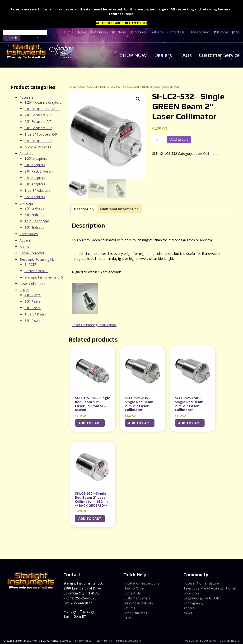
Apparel (25, 240)
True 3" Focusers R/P (41, 134)
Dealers (163, 55)
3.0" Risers (33, 308)
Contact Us (176, 32)
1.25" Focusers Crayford (43, 102)
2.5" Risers (33, 301)
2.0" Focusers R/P (38, 115)
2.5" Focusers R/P (38, 121)
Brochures (139, 32)
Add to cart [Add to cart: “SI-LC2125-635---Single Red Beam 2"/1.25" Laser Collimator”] (140, 423)
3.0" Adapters (35, 184)
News (82, 32)
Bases (24, 247)
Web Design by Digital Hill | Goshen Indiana (212, 641)
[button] (138, 99)
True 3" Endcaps (37, 221)
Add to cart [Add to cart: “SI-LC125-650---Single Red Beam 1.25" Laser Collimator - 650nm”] (90, 423)
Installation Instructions (109, 32)
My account (200, 32)
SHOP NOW (133, 55)
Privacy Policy (82, 641)
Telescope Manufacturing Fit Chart (210, 588)
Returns (157, 32)
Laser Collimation (92, 87)
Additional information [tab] (119, 209)
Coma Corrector (32, 253)
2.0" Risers (33, 295)
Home (69, 32)
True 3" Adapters (37, 190)
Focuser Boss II (36, 271)
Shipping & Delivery (138, 603)
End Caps (27, 203)
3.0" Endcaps (34, 215)
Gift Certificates (135, 613)
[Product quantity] (159, 140)
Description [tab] (84, 209)
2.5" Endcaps (34, 208)
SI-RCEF (30, 264)
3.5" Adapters (35, 197)
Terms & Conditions (129, 641)
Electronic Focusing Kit (37, 259)
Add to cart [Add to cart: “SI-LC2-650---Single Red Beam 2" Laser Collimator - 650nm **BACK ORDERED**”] (90, 518)
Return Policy (103, 641)
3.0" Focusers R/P (38, 128)
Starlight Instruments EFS (44, 277)
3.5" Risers (33, 321)
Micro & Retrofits (38, 147)
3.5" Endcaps (34, 227)
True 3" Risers (35, 314)
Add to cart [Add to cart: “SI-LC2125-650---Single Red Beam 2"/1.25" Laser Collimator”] (190, 423)
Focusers (26, 97)
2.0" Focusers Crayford (42, 109)
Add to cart (179, 140)
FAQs (185, 55)
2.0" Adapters (35, 165)
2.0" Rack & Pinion (39, 171)
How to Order (134, 588)
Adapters (26, 153)
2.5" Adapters (35, 178)
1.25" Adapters (36, 158)
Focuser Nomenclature (201, 583)
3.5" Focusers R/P (38, 141)
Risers (24, 290)
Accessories (29, 234)
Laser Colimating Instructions (94, 325)
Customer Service (219, 55)
